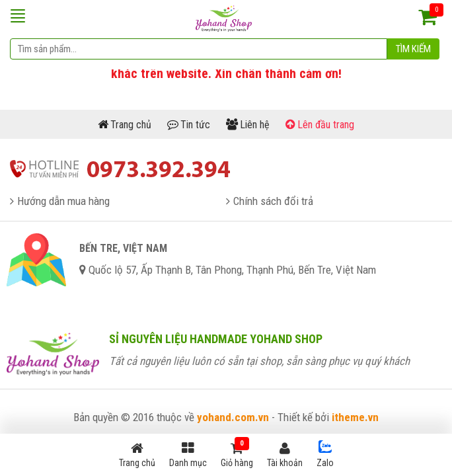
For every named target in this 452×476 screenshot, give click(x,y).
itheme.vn (355, 417)
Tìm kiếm (413, 49)
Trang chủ (137, 455)
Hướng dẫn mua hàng (63, 201)
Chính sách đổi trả (273, 201)
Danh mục (188, 455)
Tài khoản (285, 455)
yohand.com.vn (233, 417)
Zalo (325, 454)
